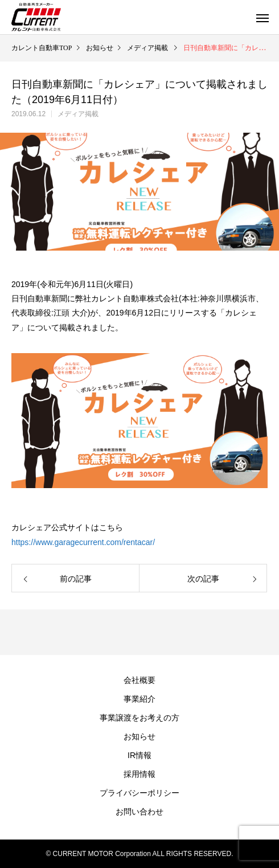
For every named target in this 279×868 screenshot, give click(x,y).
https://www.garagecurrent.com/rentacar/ (83, 542)
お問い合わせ (139, 812)
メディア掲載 (78, 114)
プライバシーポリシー (139, 793)
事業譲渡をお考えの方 (139, 718)
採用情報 (139, 774)
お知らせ (139, 736)
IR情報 (139, 755)
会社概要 (139, 680)
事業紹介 (139, 699)
